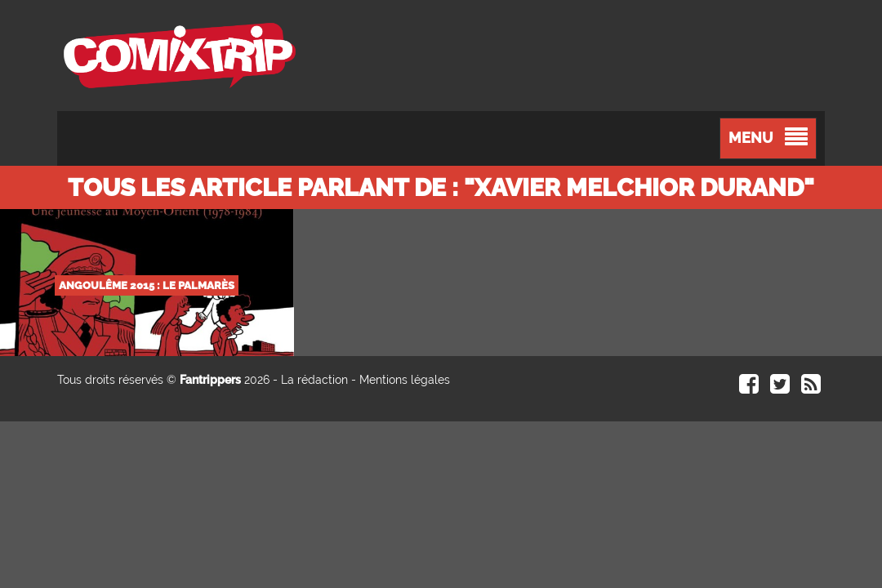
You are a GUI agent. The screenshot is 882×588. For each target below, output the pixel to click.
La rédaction (314, 380)
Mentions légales (405, 380)
